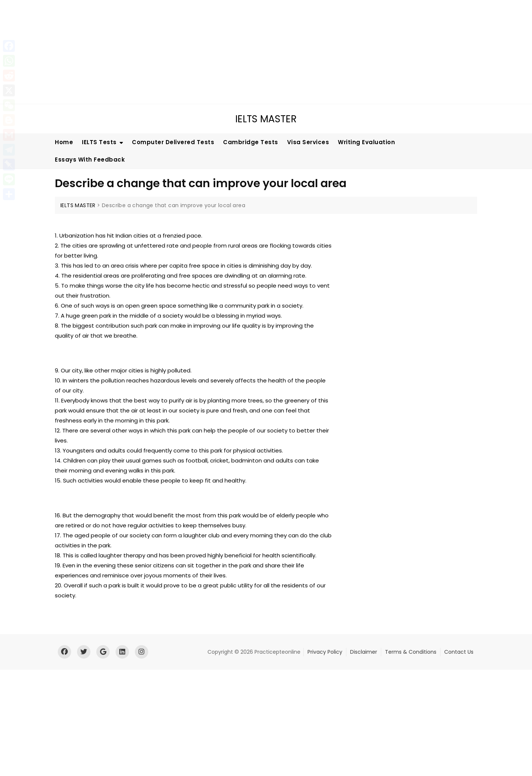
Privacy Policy (325, 652)
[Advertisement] (224, 52)
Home (64, 142)
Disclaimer (364, 652)
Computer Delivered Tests (173, 142)
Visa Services (308, 142)
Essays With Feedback (90, 160)
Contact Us (459, 652)
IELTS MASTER (266, 119)
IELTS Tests (99, 142)
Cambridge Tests (251, 142)
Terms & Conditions (411, 652)
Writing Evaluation (366, 142)
